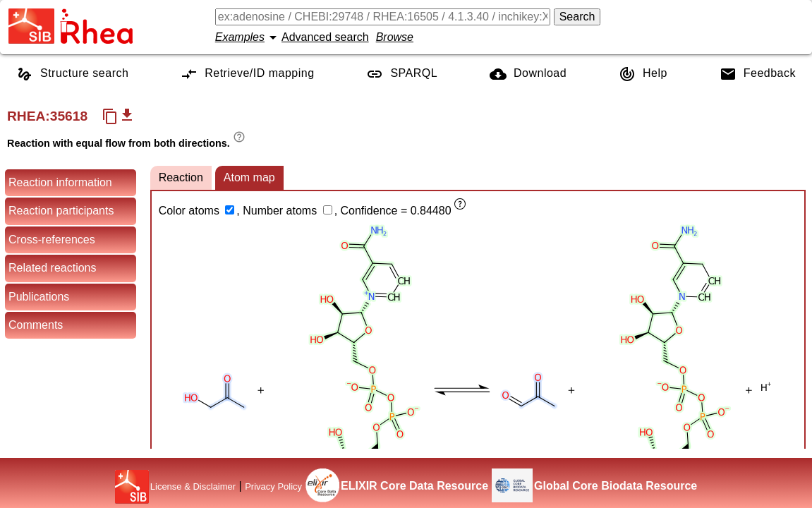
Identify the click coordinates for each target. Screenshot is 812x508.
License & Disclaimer (193, 486)
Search (577, 17)
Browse (395, 37)
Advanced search (325, 37)
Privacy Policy (273, 486)
